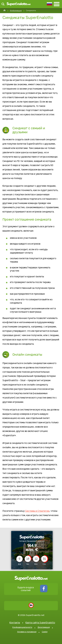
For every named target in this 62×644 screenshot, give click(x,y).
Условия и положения (27, 632)
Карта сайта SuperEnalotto (40, 623)
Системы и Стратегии (37, 511)
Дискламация (44, 627)
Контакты (15, 623)
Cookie (45, 632)
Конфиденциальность (22, 627)
